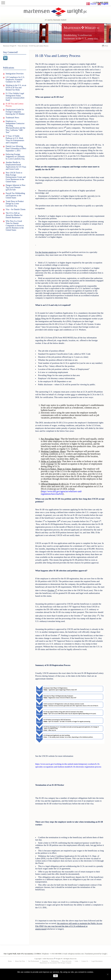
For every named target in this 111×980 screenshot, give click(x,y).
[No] (108, 974)
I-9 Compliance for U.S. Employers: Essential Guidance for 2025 (15, 79)
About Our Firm (20, 961)
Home (10, 961)
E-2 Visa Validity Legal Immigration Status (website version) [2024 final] (15, 97)
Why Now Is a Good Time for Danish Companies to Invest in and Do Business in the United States (15, 226)
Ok (55, 976)
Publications (55, 961)
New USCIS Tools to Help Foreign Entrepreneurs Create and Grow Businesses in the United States (16, 177)
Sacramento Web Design (57, 963)
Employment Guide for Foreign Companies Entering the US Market (15, 112)
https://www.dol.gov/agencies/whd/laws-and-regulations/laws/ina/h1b (61, 493)
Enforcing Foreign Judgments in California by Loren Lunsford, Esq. (15, 157)
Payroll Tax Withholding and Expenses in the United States (15, 196)
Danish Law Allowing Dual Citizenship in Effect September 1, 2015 (16, 148)
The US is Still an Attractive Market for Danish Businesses (14, 215)
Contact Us (85, 961)
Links (76, 961)
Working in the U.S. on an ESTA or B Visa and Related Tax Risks (16, 88)
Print (106, 46)
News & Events (67, 961)
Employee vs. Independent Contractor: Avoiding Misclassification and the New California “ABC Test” (15, 127)
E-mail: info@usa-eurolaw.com (73, 954)
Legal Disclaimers (97, 961)
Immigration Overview (15, 74)
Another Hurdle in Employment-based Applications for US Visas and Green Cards (16, 166)
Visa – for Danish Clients (16, 209)
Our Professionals (34, 961)
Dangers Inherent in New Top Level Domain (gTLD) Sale (16, 187)
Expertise (45, 961)
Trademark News (12, 118)
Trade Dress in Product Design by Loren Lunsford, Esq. (15, 204)
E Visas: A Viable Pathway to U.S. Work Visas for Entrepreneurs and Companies (15, 139)
